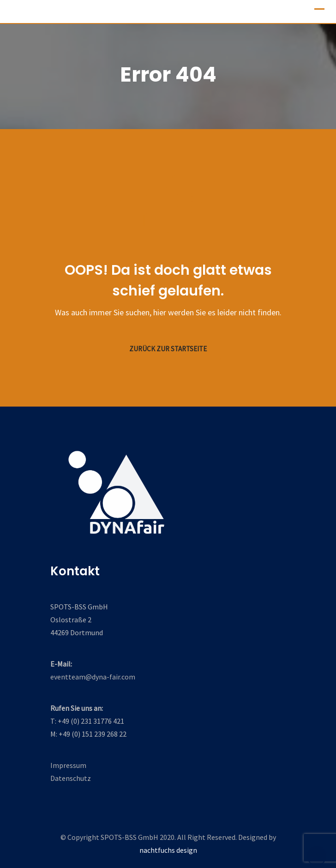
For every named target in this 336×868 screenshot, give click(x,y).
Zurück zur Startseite (168, 349)
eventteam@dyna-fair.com (93, 677)
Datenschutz (71, 778)
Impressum (68, 765)
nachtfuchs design (168, 850)
